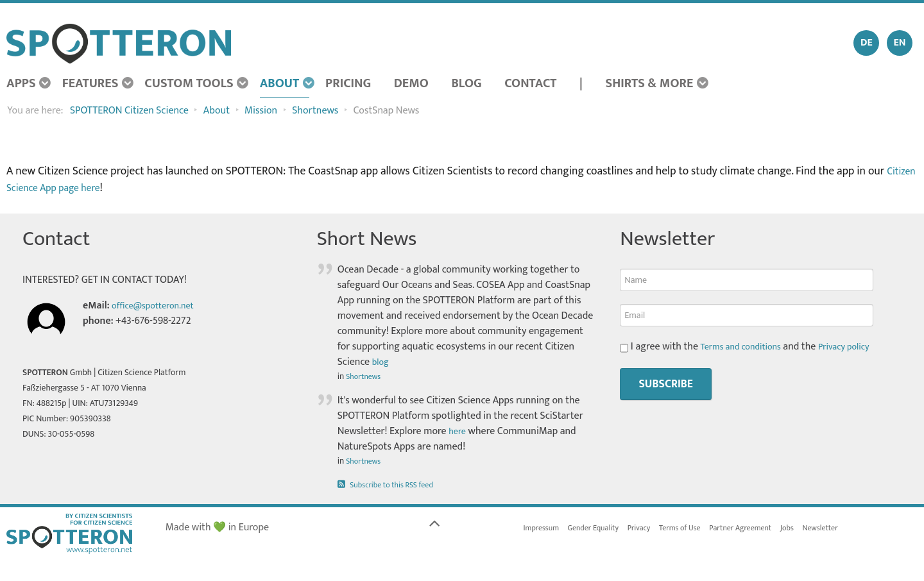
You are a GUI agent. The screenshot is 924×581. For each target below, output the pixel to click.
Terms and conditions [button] (747, 347)
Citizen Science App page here (77, 188)
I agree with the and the (753, 347)
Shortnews (365, 376)
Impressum (544, 529)
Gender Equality (601, 529)
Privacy (652, 529)
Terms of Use (697, 529)
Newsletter (854, 529)
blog (382, 362)
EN (899, 43)
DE (867, 43)
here (458, 431)
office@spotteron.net (158, 306)
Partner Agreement (765, 529)
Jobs (817, 529)
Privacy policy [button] (858, 347)
